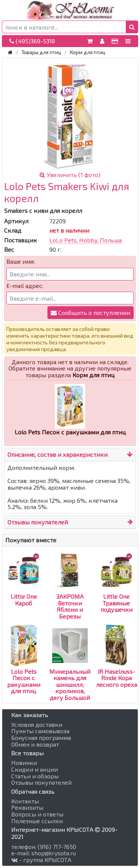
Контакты (25, 801)
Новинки (24, 763)
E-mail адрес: (25, 286)
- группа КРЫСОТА (41, 860)
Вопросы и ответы (37, 814)
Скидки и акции (35, 769)
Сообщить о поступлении (91, 312)
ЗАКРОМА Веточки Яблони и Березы (70, 593)
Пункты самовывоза (40, 731)
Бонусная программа (41, 738)
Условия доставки (37, 725)
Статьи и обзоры (35, 776)
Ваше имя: (21, 261)
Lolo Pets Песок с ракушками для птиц (24, 668)
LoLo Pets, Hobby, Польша (85, 240)
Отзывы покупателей (38, 522)
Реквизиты (27, 807)
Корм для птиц (88, 52)
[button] (132, 27)
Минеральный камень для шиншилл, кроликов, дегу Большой (70, 671)
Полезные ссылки (37, 821)
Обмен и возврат (35, 744)
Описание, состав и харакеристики (57, 454)
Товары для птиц (41, 52)
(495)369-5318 (32, 41)
